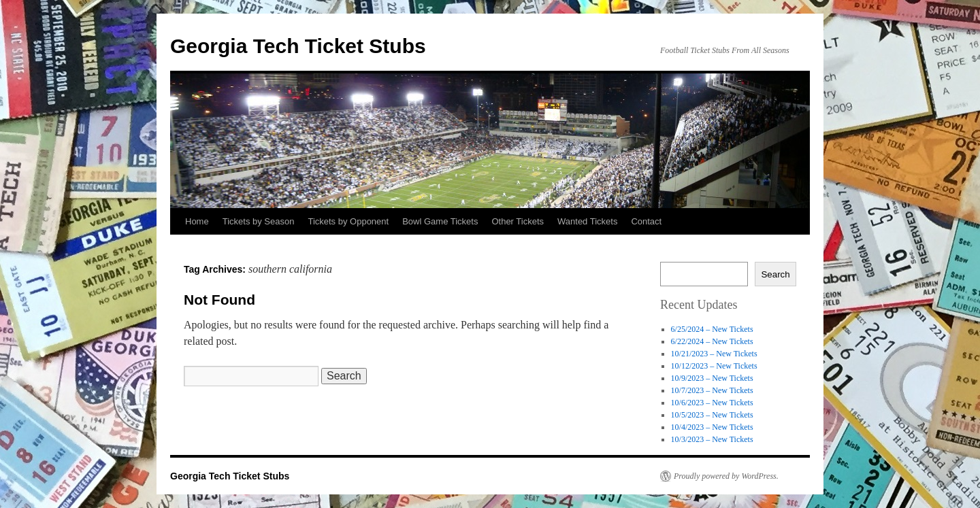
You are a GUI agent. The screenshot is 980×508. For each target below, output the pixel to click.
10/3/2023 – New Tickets (712, 439)
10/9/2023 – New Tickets (712, 378)
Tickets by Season (259, 221)
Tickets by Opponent (348, 221)
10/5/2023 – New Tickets (712, 415)
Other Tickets (518, 221)
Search (775, 274)
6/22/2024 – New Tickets (712, 341)
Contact (646, 221)
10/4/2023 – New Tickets (712, 427)
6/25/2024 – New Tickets (712, 329)
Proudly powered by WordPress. (726, 476)
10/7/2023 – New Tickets (712, 390)
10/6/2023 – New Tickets (712, 403)
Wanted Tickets (587, 221)
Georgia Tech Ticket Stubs (298, 46)
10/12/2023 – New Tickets (714, 366)
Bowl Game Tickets (440, 221)
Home (197, 221)
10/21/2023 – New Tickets (714, 354)
